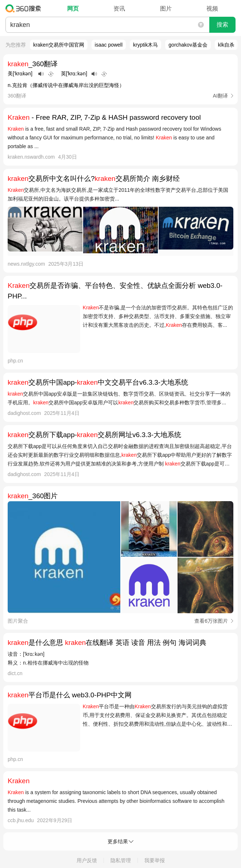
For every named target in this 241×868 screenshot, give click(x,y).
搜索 (222, 25)
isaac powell (109, 45)
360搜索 (25, 8)
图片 (166, 9)
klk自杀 (226, 45)
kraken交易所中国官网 (59, 45)
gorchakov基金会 (188, 45)
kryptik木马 (145, 45)
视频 (212, 9)
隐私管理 (121, 860)
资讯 (119, 9)
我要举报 (155, 860)
